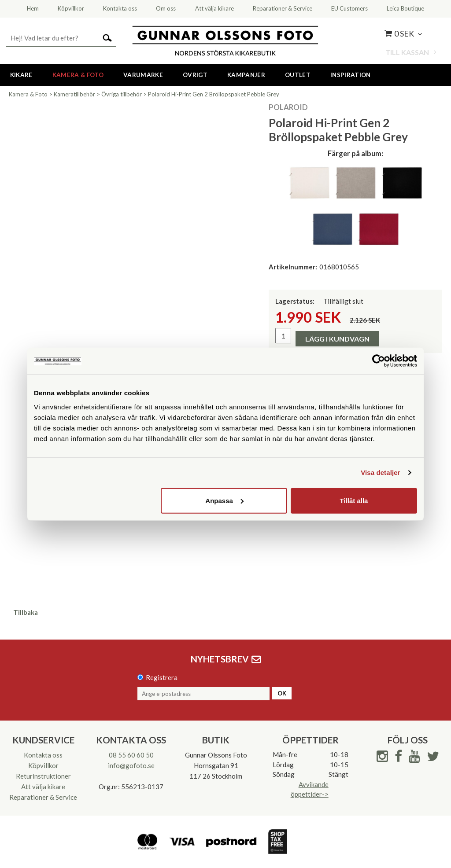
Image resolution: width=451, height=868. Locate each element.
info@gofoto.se (131, 765)
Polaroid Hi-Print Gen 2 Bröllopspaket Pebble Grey (214, 94)
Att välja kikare (43, 787)
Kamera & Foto (78, 75)
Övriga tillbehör (122, 94)
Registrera (162, 677)
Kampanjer (246, 75)
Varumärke (143, 75)
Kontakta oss (43, 755)
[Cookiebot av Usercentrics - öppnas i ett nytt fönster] (379, 361)
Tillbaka (26, 612)
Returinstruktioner (43, 776)
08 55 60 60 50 (131, 755)
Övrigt (195, 75)
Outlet (298, 75)
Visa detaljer (380, 473)
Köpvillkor (43, 765)
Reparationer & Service (43, 797)
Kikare (21, 75)
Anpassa (224, 500)
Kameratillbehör (74, 94)
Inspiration (351, 75)
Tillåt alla (354, 500)
